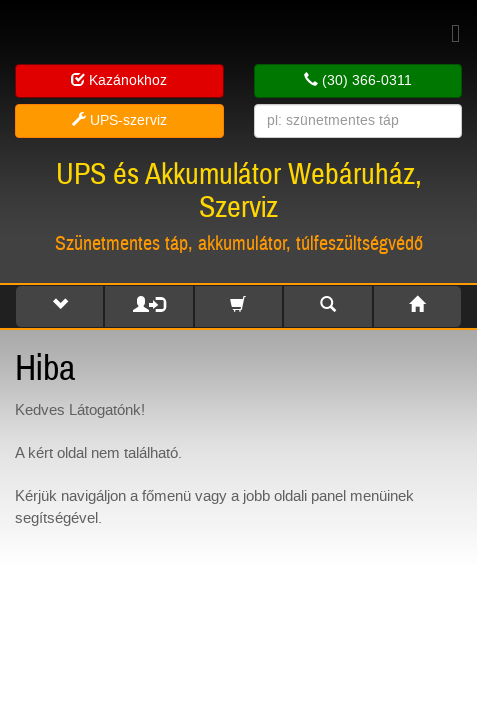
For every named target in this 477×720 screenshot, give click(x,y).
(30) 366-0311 (358, 80)
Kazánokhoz (119, 80)
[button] (59, 306)
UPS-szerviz (119, 120)
